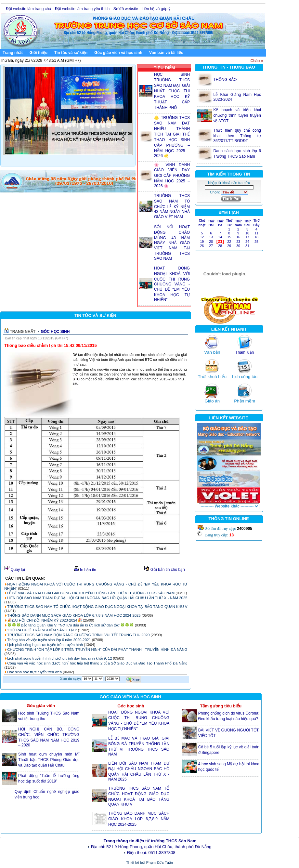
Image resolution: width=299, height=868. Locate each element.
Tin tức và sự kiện (72, 52)
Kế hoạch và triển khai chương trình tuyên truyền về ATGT (237, 115)
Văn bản (212, 352)
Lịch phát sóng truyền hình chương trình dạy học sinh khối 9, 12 (59, 658)
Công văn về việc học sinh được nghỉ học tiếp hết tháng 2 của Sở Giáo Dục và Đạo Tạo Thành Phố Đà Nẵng (97, 663)
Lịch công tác (245, 377)
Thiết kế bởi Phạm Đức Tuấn (149, 862)
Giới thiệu (40, 52)
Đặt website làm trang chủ (29, 9)
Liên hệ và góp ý (157, 9)
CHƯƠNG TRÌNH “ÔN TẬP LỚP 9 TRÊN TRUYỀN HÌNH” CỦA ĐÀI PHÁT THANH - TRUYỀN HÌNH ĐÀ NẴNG (97, 650)
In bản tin (85, 570)
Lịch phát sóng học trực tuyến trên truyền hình (45, 645)
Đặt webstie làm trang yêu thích (83, 9)
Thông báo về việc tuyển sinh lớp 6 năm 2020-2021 (49, 640)
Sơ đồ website (126, 9)
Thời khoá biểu (212, 377)
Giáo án (212, 401)
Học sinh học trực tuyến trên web (34, 672)
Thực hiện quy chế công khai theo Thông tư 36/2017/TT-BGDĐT (237, 136)
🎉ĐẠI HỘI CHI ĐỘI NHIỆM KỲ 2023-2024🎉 (45, 620)
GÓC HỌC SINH (55, 332)
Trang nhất (13, 53)
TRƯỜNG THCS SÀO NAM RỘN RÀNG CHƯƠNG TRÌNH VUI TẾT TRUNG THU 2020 (78, 635)
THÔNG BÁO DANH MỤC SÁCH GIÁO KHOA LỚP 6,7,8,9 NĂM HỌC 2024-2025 (74, 615)
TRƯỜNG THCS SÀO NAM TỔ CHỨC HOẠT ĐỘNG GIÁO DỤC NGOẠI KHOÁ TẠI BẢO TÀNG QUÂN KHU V (97, 607)
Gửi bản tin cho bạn (166, 570)
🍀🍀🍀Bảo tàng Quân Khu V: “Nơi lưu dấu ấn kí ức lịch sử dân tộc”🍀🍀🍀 (70, 625)
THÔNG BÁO (225, 80)
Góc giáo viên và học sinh (120, 52)
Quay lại (15, 570)
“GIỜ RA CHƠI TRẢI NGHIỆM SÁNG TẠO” (42, 630)
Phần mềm (245, 401)
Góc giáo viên (41, 706)
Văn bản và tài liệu (168, 52)
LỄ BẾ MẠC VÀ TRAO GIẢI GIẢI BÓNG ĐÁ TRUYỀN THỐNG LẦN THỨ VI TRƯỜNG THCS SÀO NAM (91, 593)
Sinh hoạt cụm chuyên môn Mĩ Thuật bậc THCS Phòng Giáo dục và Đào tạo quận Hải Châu (49, 760)
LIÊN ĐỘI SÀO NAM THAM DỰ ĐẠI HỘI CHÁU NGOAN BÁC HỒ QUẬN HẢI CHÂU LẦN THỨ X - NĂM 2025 (97, 598)
